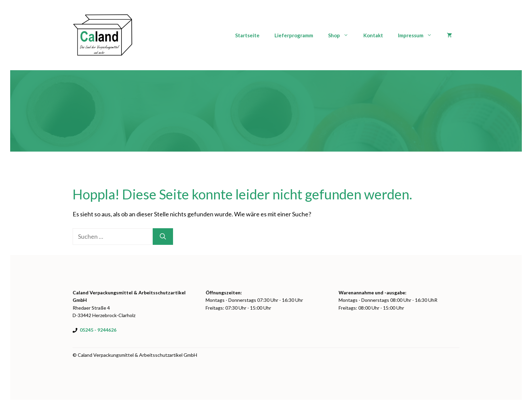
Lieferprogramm (294, 35)
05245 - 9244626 (98, 330)
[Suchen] (163, 237)
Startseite (247, 35)
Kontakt (373, 35)
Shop (342, 35)
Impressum (419, 35)
